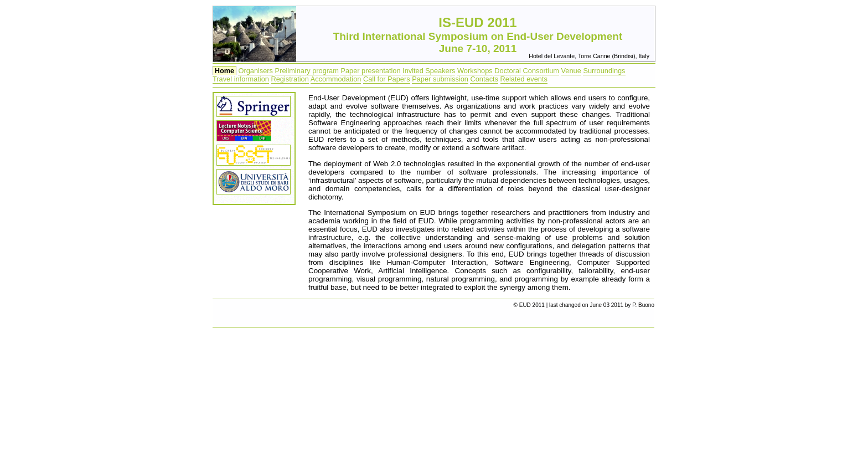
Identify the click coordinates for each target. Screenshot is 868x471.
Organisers (255, 71)
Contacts (484, 79)
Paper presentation (370, 71)
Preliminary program (307, 71)
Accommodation (336, 79)
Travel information (241, 79)
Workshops (475, 71)
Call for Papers (387, 79)
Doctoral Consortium (527, 71)
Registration (290, 79)
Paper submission (440, 79)
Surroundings (604, 71)
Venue (571, 71)
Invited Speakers (429, 71)
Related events (524, 79)
